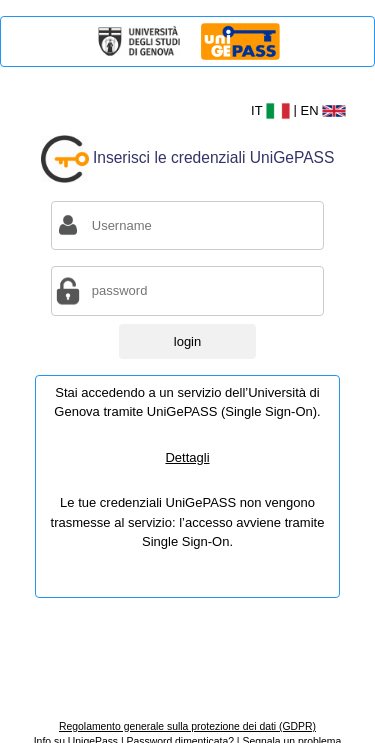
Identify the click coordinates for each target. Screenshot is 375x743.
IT (272, 110)
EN (324, 110)
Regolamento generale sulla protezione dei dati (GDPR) (187, 726)
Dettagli (187, 457)
